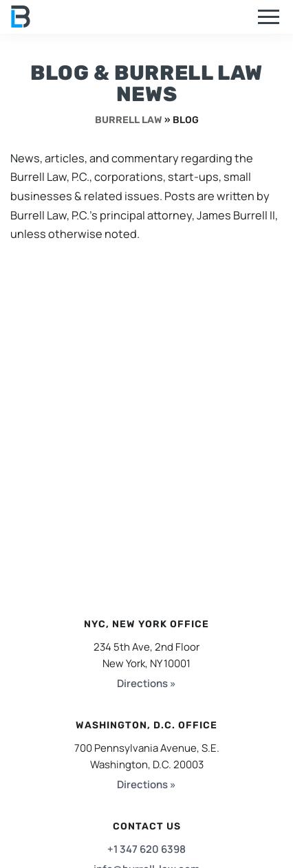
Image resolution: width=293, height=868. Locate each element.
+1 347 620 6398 (146, 831)
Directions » (146, 665)
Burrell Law (129, 120)
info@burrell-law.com (146, 851)
